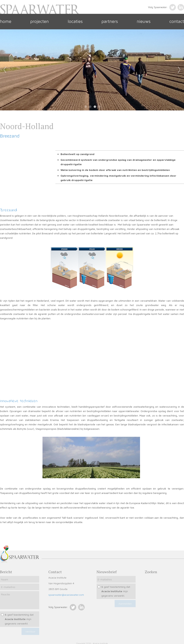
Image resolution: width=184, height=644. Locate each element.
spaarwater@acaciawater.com (66, 595)
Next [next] (179, 70)
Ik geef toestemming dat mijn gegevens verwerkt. (19, 619)
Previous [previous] (5, 70)
